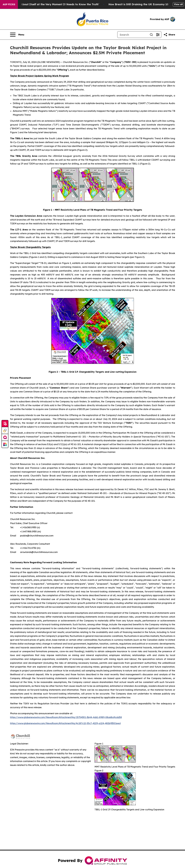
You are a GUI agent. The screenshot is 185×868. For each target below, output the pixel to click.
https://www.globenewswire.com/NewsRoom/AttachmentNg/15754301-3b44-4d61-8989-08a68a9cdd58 (66, 717)
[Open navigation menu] (17, 35)
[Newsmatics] (5, 444)
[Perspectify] (5, 431)
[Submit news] (5, 424)
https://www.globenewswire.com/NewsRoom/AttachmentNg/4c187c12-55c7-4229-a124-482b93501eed (65, 723)
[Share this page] (169, 35)
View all (178, 4)
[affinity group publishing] (5, 437)
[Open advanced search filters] (158, 35)
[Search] (133, 35)
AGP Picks (9, 4)
